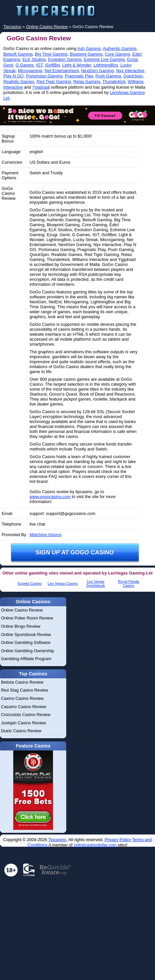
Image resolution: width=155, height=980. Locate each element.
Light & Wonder (77, 65)
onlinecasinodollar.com (95, 845)
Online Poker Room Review (27, 618)
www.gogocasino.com (50, 497)
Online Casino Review (22, 610)
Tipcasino (57, 840)
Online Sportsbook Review (26, 635)
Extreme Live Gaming (104, 59)
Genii (8, 65)
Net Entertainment (62, 71)
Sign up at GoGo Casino (75, 552)
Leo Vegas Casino (63, 583)
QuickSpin (133, 76)
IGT (39, 65)
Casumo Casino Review (24, 707)
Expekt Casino (30, 583)
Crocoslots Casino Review (26, 715)
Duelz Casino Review (21, 731)
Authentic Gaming (120, 48)
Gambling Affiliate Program (26, 659)
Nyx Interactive (130, 71)
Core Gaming (118, 54)
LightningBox (106, 65)
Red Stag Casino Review (25, 690)
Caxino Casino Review (22, 698)
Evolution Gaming (65, 59)
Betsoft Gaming (18, 54)
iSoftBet (52, 65)
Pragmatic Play (79, 76)
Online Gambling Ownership (27, 651)
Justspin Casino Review (24, 723)
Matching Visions (46, 535)
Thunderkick (114, 82)
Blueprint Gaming (86, 54)
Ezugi (132, 59)
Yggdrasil (41, 87)
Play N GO (13, 76)
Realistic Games (19, 82)
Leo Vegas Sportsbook (96, 583)
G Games (25, 65)
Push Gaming (108, 76)
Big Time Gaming (51, 54)
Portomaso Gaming (44, 76)
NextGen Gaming (98, 71)
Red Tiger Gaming (54, 82)
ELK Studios (34, 59)
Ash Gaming (89, 48)
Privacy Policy (118, 840)
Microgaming (30, 71)
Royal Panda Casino (129, 583)
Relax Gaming (87, 82)
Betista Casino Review (22, 682)
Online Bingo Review (21, 626)
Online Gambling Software (26, 642)
